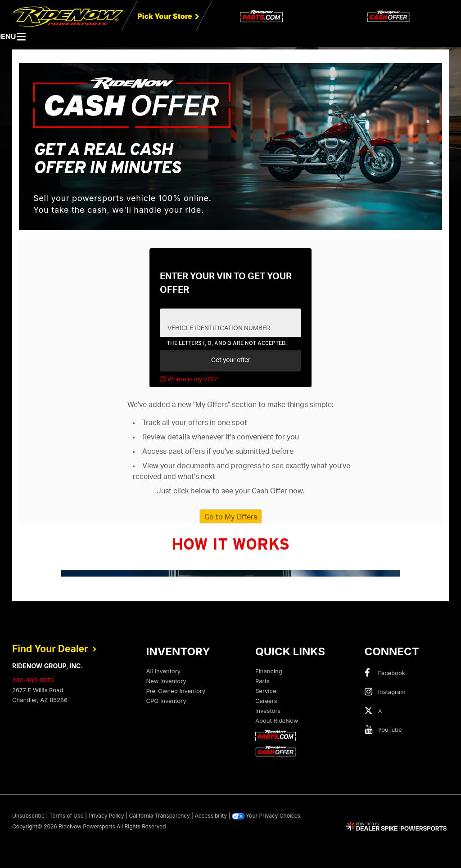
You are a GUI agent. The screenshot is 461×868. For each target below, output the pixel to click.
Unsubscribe (28, 816)
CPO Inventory (166, 701)
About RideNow (277, 720)
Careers (266, 701)
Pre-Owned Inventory (176, 691)
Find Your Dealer (54, 649)
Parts (262, 681)
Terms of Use (67, 816)
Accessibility (211, 816)
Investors (268, 711)
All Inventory (164, 671)
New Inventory (166, 681)
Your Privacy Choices (266, 816)
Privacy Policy (106, 816)
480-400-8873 (33, 680)
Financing (269, 671)
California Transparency (159, 816)
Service (266, 691)
